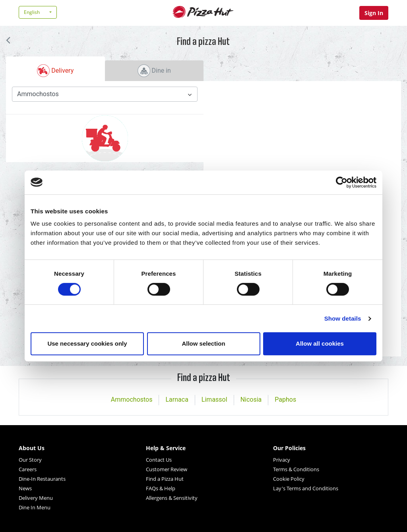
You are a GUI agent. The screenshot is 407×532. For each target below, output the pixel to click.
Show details (343, 318)
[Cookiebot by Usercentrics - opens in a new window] (342, 182)
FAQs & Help (161, 488)
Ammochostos (132, 399)
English (32, 12)
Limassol (214, 399)
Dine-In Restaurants (42, 479)
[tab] (55, 69)
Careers (28, 469)
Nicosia (251, 399)
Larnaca (177, 399)
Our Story (30, 460)
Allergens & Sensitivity (172, 498)
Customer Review (167, 469)
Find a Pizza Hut (165, 479)
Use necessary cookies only (87, 343)
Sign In (374, 13)
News (25, 488)
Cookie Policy (289, 479)
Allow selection (203, 343)
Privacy (282, 460)
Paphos (285, 399)
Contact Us (159, 460)
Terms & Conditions (296, 469)
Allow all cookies (320, 343)
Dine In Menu (35, 507)
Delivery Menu (36, 498)
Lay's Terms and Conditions (306, 488)
